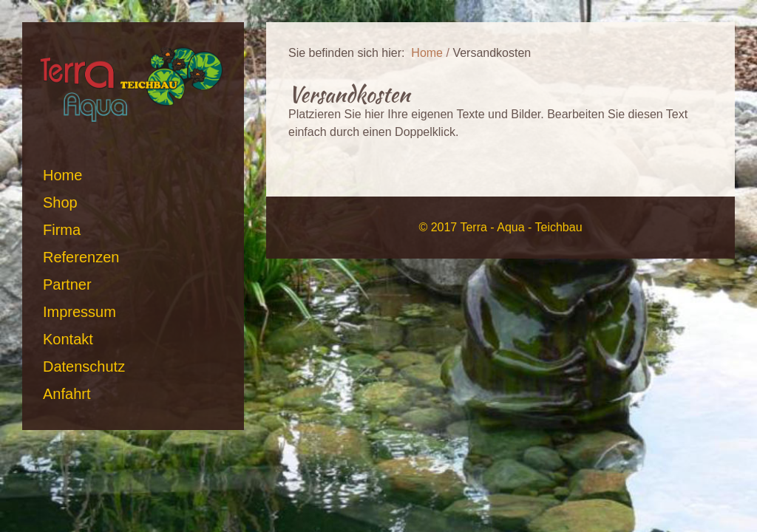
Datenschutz (84, 366)
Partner (67, 284)
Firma (62, 230)
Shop (60, 202)
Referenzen (81, 257)
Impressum (79, 312)
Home (62, 175)
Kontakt (68, 339)
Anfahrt (67, 394)
